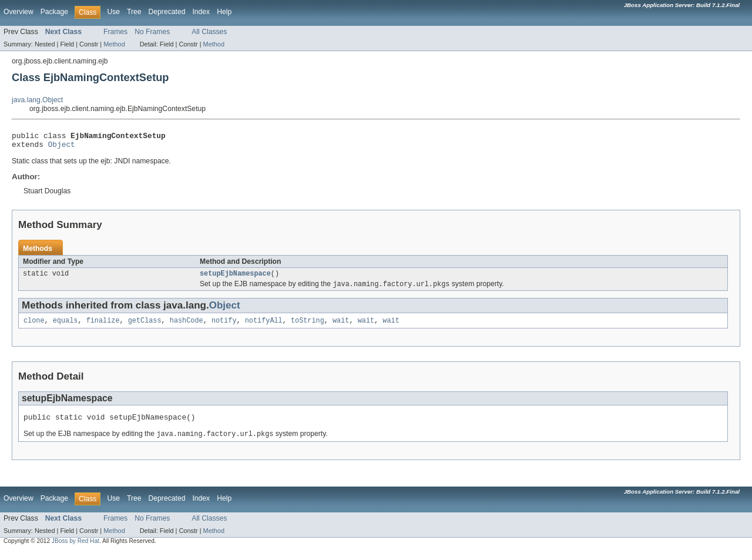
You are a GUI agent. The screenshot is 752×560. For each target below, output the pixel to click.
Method (114, 44)
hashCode (187, 327)
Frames (115, 32)
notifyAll (264, 327)
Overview (19, 12)
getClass (145, 327)
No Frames (152, 32)
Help (224, 12)
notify (224, 327)
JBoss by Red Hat (75, 550)
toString (308, 327)
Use (113, 12)
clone (34, 327)
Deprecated (167, 12)
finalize (103, 327)
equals (66, 327)
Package (54, 12)
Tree (134, 12)
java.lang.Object (37, 100)
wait (341, 327)
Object (62, 147)
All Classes (209, 32)
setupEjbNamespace (235, 278)
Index (201, 12)
